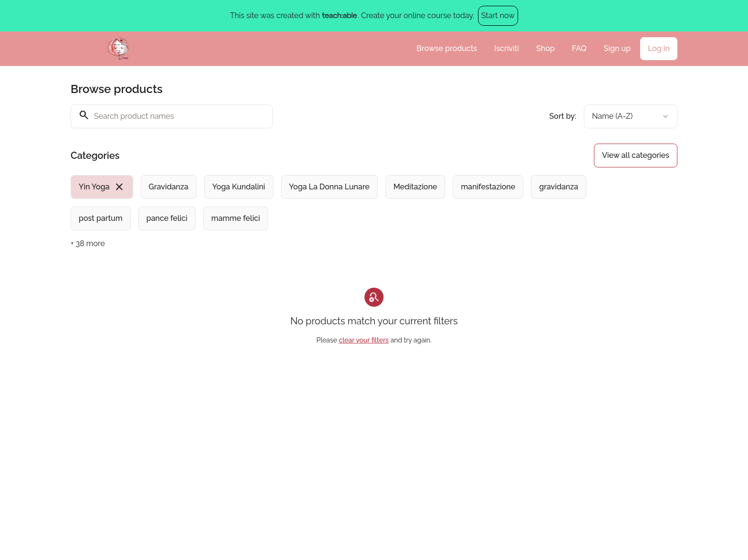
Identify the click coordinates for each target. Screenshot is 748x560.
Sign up (617, 48)
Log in (659, 48)
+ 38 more (88, 244)
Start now (498, 16)
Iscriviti (507, 48)
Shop (545, 48)
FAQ (579, 48)
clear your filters (364, 340)
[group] (335, 203)
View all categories (636, 155)
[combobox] (631, 116)
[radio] (102, 187)
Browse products (447, 48)
